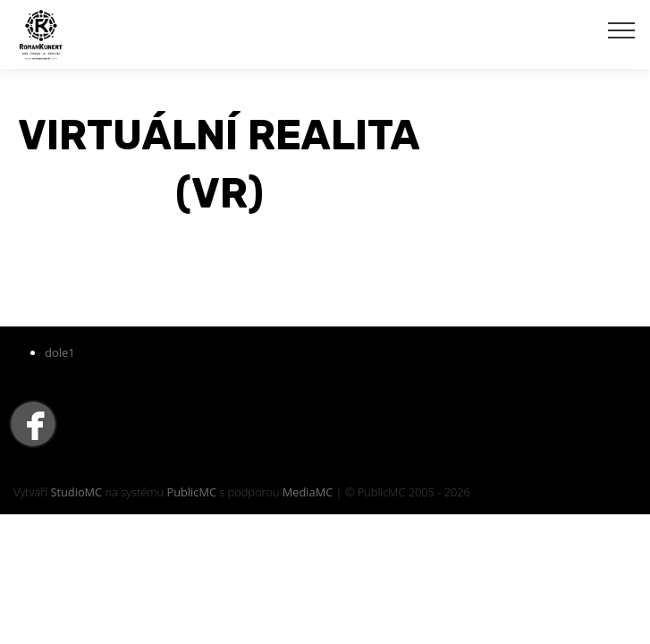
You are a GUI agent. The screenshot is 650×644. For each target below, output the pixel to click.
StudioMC (76, 492)
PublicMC (191, 492)
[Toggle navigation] (622, 30)
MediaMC (308, 492)
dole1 (60, 352)
